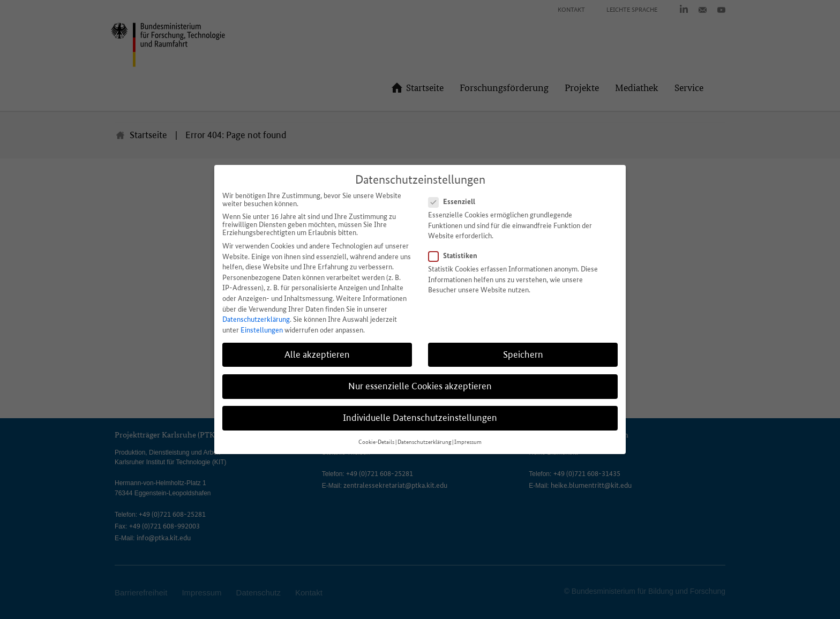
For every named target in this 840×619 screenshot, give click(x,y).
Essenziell (455, 201)
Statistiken (456, 255)
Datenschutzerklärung (256, 319)
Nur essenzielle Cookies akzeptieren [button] (420, 386)
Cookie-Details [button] (376, 442)
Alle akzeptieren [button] (317, 354)
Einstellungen (262, 330)
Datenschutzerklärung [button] (424, 442)
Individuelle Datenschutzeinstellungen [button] (420, 418)
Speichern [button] (523, 354)
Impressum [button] (468, 442)
